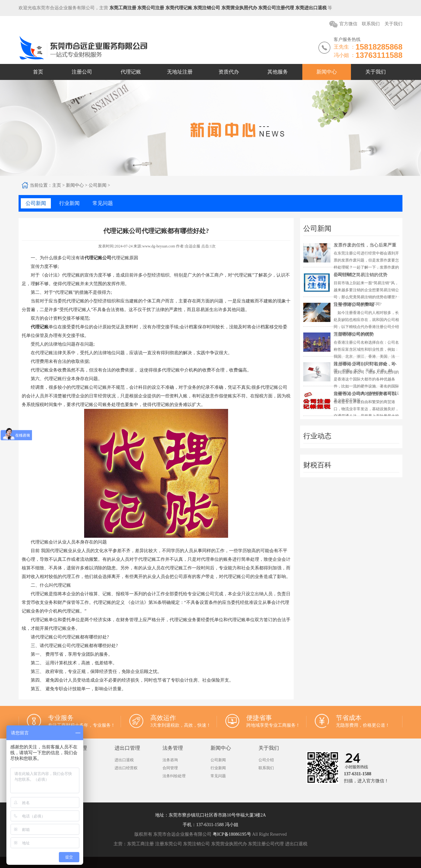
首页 (38, 72)
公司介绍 (266, 760)
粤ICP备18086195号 (232, 834)
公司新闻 (98, 185)
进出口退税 (124, 760)
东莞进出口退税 (311, 8)
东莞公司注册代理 (276, 8)
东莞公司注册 (151, 8)
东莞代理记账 (179, 8)
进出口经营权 (126, 768)
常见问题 (218, 776)
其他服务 (278, 72)
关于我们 (393, 24)
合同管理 (170, 768)
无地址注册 (180, 72)
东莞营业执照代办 (239, 8)
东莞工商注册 (123, 8)
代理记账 (131, 72)
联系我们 (371, 24)
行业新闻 (218, 768)
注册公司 (82, 72)
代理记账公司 (98, 258)
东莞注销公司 (207, 8)
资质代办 (229, 72)
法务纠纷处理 (174, 776)
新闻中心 (327, 72)
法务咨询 (170, 760)
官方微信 (348, 24)
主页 (57, 185)
